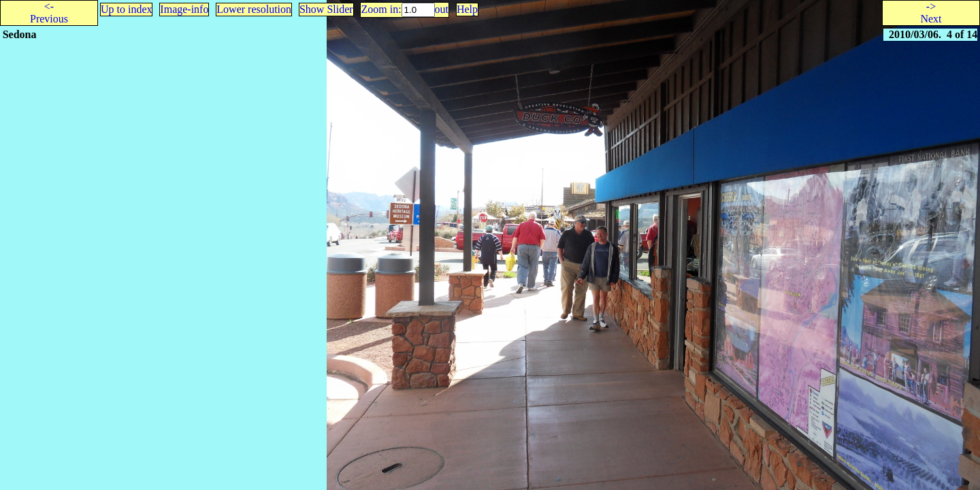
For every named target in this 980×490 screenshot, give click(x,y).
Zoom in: (381, 9)
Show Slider (326, 9)
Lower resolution (254, 9)
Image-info (184, 9)
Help (467, 9)
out (442, 9)
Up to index (127, 9)
